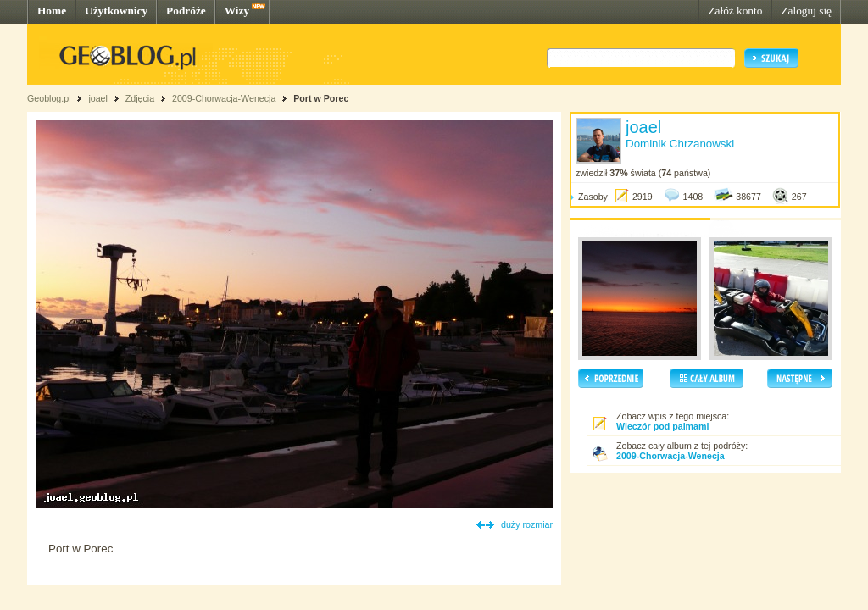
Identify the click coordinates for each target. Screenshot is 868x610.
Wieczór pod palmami (662, 426)
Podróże (186, 11)
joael (98, 98)
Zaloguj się (806, 11)
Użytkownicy (116, 11)
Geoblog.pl (49, 98)
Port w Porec (321, 98)
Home (52, 11)
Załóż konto (735, 11)
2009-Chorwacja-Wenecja (224, 98)
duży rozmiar (527, 524)
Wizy (237, 11)
